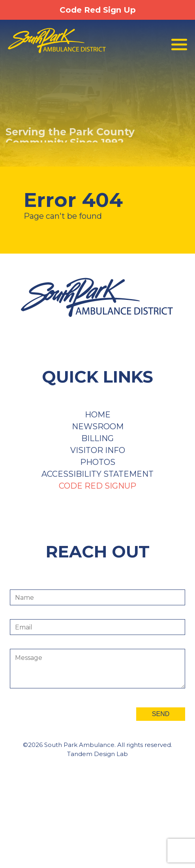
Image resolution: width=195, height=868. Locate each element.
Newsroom (98, 426)
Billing (97, 438)
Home (98, 415)
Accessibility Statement (97, 474)
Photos (98, 462)
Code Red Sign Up (98, 10)
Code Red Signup (97, 486)
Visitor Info (98, 450)
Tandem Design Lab (97, 754)
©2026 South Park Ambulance (69, 745)
